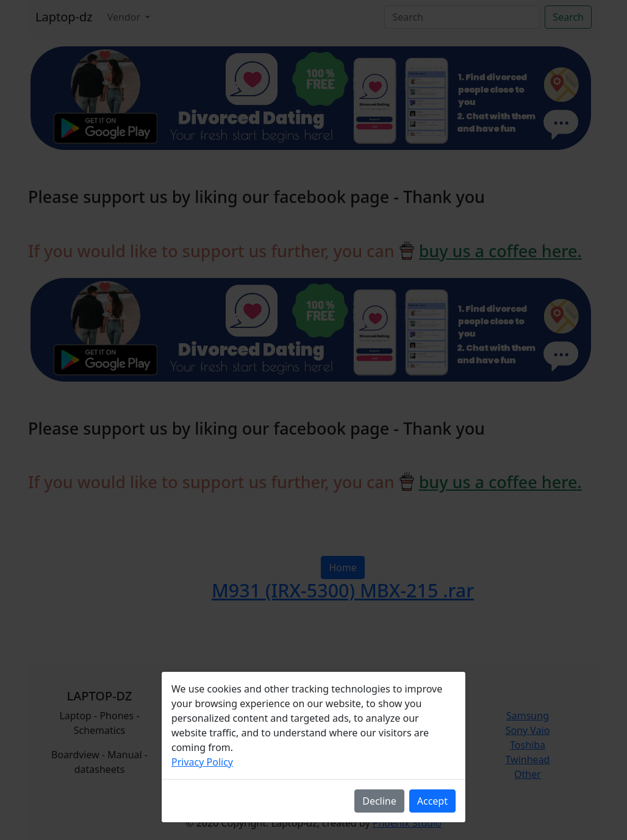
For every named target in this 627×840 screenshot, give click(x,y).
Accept (432, 801)
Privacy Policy (202, 762)
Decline (379, 801)
